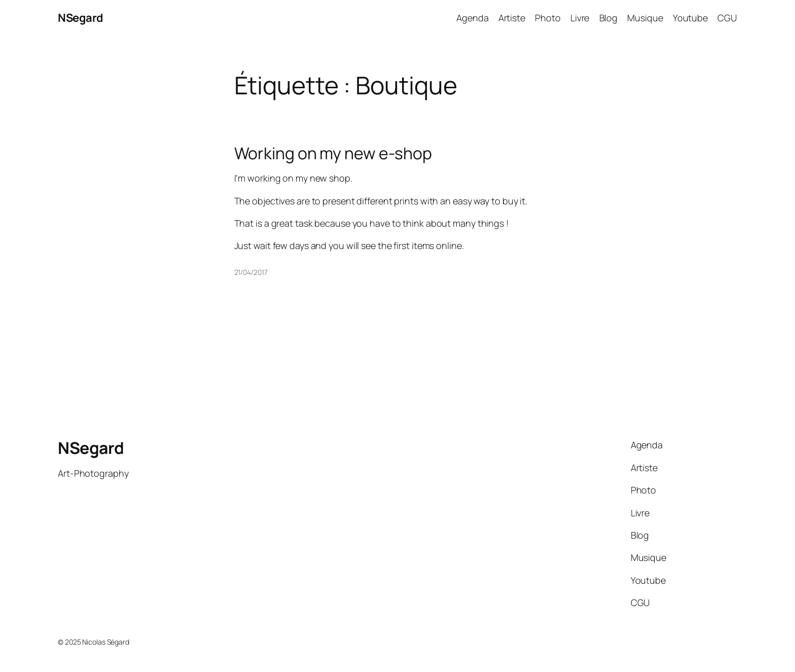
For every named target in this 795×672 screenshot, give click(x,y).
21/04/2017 (251, 272)
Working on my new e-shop (333, 153)
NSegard (81, 18)
